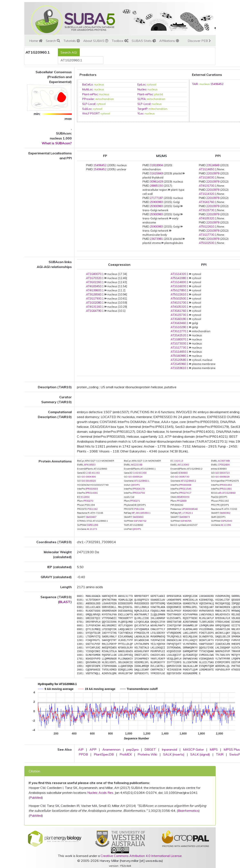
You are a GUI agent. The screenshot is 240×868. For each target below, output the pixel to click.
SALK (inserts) (174, 754)
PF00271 (135, 501)
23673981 (156, 239)
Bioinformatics (188, 811)
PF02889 (182, 501)
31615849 (156, 173)
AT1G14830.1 (179, 282)
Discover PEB (199, 41)
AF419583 (90, 465)
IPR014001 (92, 493)
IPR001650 (226, 485)
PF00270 (88, 501)
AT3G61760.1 (208, 202)
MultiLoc (87, 89)
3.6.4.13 (179, 461)
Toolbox (120, 41)
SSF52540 (226, 521)
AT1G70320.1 (95, 278)
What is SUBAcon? (57, 143)
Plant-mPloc (90, 94)
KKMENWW (183, 497)
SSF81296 (93, 525)
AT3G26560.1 (95, 294)
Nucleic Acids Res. (101, 793)
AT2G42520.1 (179, 335)
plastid (159, 94)
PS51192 (93, 509)
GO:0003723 (222, 473)
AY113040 (183, 465)
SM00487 (91, 517)
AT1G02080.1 (95, 303)
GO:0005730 (182, 477)
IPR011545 (185, 489)
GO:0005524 (135, 477)
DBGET (150, 749)
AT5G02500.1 (208, 243)
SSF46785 (186, 521)
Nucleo (142, 89)
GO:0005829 (222, 477)
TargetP (142, 109)
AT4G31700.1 (208, 186)
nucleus (99, 84)
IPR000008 (185, 485)
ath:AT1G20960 (227, 493)
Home (36, 41)
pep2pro (132, 749)
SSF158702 (140, 521)
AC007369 (224, 461)
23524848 (213, 165)
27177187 (156, 198)
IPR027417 (185, 493)
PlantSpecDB (104, 754)
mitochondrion (105, 99)
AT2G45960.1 (179, 364)
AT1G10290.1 (179, 327)
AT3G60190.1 (179, 319)
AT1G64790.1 (95, 311)
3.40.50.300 (140, 473)
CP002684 (224, 465)
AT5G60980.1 (179, 356)
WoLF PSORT (91, 113)
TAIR (195, 84)
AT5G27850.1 (179, 290)
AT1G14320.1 (208, 194)
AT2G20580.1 (179, 360)
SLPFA (142, 99)
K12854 (85, 497)
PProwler (88, 99)
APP (93, 749)
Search (53, 41)
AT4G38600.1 (95, 290)
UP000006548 (190, 509)
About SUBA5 (96, 41)
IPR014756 (139, 493)
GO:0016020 (89, 481)
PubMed (36, 797)
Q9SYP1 (135, 485)
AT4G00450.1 (95, 286)
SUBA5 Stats (144, 41)
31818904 (156, 165)
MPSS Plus (232, 749)
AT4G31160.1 (95, 307)
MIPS (214, 749)
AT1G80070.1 (95, 274)
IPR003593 (92, 489)
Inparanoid (169, 749)
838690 (183, 473)
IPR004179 (139, 489)
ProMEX (126, 754)
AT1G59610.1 (179, 368)
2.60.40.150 (93, 473)
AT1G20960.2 (188, 481)
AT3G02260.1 (95, 282)
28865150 (156, 186)
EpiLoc (142, 84)
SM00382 (225, 513)
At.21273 (92, 529)
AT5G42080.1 (179, 278)
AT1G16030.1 (208, 177)
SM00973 (185, 517)
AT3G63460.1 (179, 323)
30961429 (156, 182)
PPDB (83, 754)
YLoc (140, 113)
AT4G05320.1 (208, 218)
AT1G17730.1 (208, 235)
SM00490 (138, 517)
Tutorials (72, 41)
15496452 (217, 84)
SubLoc (87, 109)
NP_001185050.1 (141, 513)
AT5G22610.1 (208, 227)
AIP (81, 749)
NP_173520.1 (186, 513)
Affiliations (169, 41)
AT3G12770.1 (179, 331)
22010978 (213, 173)
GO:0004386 (89, 477)
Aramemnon (111, 749)
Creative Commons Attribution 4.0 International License (141, 856)
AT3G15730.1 (208, 210)
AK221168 (137, 465)
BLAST (65, 602)
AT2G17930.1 (95, 298)
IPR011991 (226, 489)
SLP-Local (89, 104)
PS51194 (139, 509)
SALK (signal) (200, 754)
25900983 (156, 202)
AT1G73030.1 (179, 343)
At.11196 (226, 525)
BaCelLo (87, 84)
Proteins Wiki (147, 754)
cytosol (152, 84)
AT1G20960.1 (142, 481)
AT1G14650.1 (208, 169)
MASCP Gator (193, 749)
